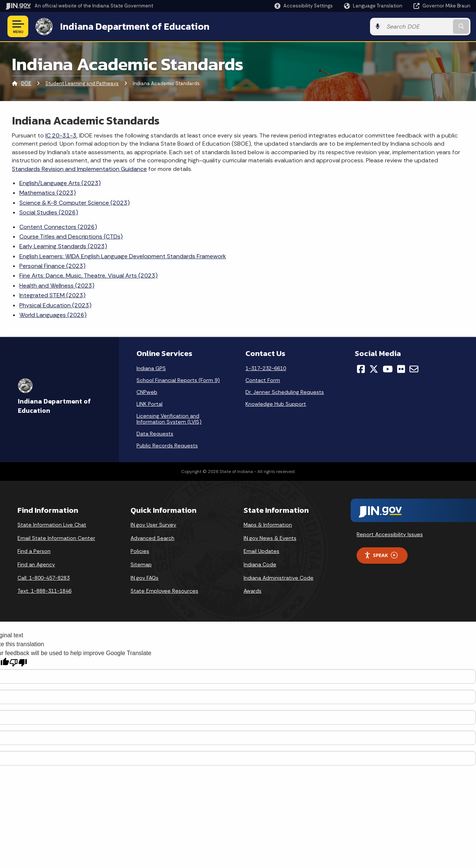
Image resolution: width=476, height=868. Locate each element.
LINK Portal (149, 404)
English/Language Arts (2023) (60, 183)
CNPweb (147, 392)
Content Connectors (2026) (58, 227)
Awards (253, 591)
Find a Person (34, 551)
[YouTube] (388, 369)
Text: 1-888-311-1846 (44, 591)
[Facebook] (361, 369)
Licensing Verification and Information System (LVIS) (169, 419)
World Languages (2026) (53, 315)
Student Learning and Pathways (82, 83)
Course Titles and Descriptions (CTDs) (71, 237)
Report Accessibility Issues (390, 534)
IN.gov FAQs (144, 578)
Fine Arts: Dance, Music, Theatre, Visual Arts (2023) (89, 276)
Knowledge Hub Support (276, 404)
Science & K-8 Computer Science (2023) (75, 203)
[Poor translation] (18, 663)
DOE (26, 83)
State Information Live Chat (52, 525)
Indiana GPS (151, 368)
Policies (140, 551)
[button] (304, 6)
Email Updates (261, 551)
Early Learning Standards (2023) (63, 246)
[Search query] (417, 27)
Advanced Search (152, 538)
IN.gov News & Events (270, 538)
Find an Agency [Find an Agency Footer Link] (36, 564)
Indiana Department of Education (135, 26)
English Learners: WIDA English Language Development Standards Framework (123, 256)
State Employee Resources (164, 591)
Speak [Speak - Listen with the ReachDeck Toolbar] (381, 555)
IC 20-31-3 (61, 135)
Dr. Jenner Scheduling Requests (285, 392)
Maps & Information (268, 525)
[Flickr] (401, 369)
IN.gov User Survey (153, 525)
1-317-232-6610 (266, 368)
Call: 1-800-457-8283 (44, 578)
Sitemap (141, 564)
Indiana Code (260, 564)
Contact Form (263, 380)
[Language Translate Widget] (374, 6)
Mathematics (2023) (48, 193)
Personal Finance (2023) (52, 266)
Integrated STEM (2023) (52, 295)
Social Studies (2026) (49, 212)
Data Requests (155, 434)
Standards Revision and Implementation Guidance (79, 169)
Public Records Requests (167, 446)
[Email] (414, 369)
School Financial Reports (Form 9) (178, 380)
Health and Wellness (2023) (57, 286)
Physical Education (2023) (55, 305)
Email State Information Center (56, 538)
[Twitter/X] (374, 369)
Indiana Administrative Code (279, 578)
